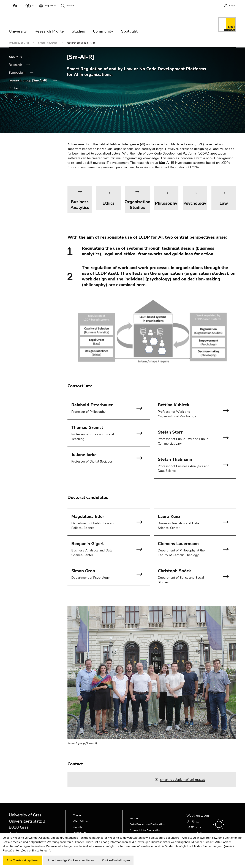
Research (16, 65)
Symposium (17, 73)
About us (16, 57)
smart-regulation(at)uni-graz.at (183, 780)
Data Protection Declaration (147, 824)
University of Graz (19, 43)
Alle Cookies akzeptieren (23, 860)
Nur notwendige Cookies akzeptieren (70, 860)
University (18, 31)
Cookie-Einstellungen (116, 860)
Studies (78, 31)
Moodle (78, 827)
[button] (16, 5)
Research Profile (49, 31)
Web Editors (81, 821)
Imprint (134, 818)
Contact (15, 88)
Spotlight (129, 31)
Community (103, 31)
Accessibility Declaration (145, 830)
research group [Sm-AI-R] (28, 80)
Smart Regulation (48, 43)
